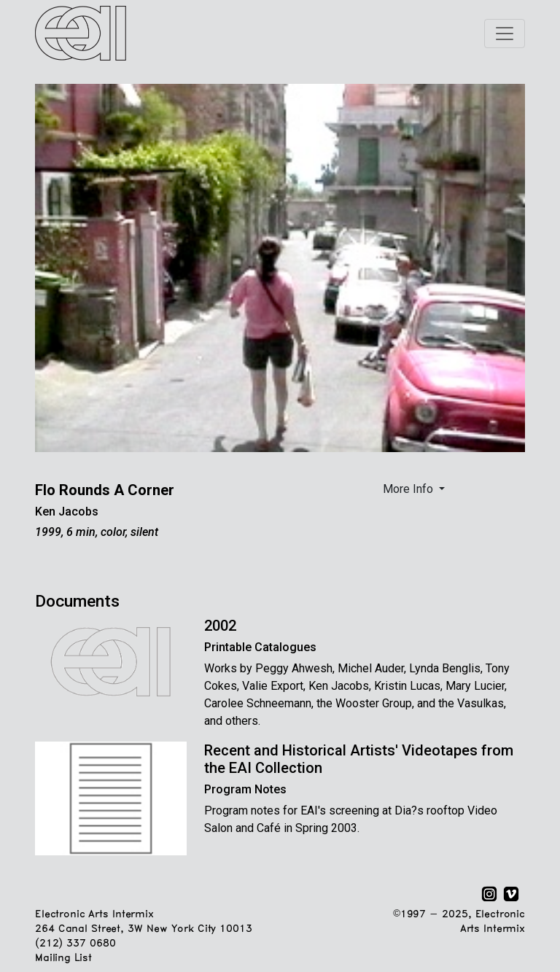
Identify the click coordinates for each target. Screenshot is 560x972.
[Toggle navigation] (505, 34)
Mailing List (63, 959)
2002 (220, 626)
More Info (409, 489)
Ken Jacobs (67, 512)
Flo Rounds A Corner (105, 490)
